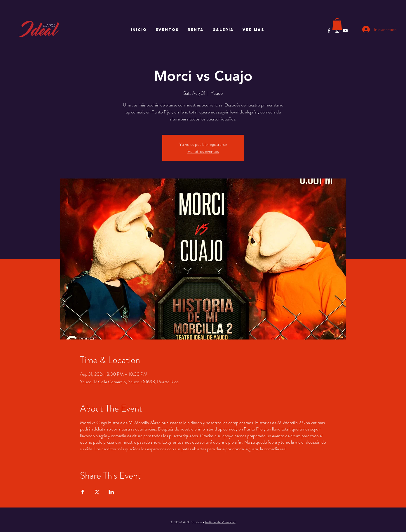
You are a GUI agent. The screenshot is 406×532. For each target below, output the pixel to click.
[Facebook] (329, 31)
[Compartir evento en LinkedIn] (111, 492)
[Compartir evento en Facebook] (83, 492)
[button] (337, 24)
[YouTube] (345, 31)
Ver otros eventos (203, 151)
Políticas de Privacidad (220, 522)
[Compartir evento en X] (97, 492)
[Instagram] (337, 31)
